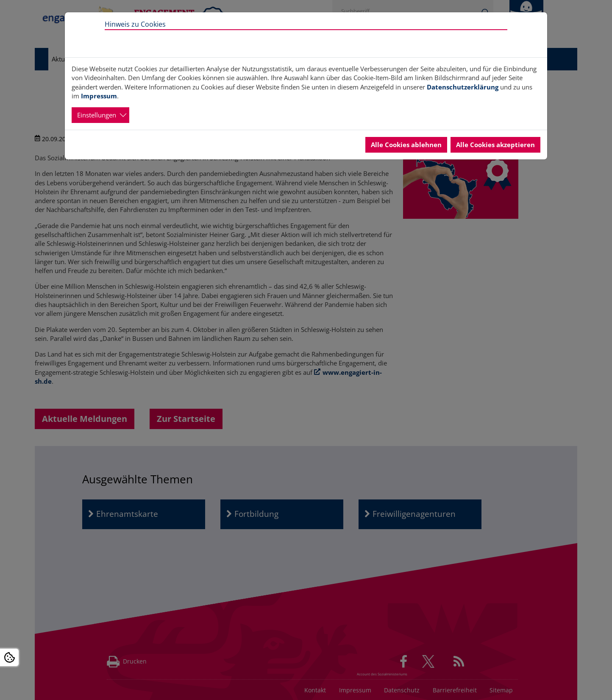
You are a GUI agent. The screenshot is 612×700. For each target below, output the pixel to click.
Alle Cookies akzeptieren (495, 145)
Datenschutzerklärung (463, 87)
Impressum (99, 96)
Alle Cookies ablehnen (406, 145)
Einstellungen (97, 115)
